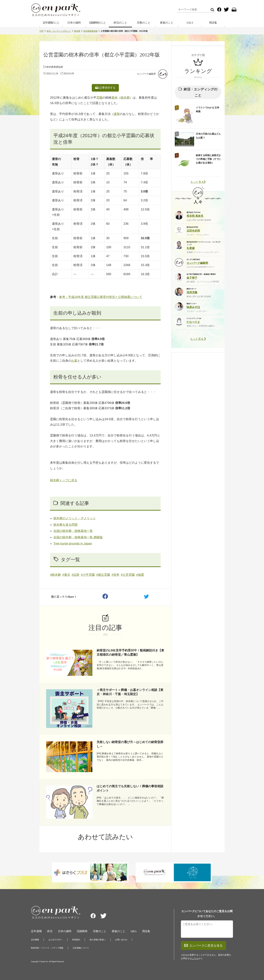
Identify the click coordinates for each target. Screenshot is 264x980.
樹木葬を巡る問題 (65, 525)
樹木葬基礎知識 (90, 31)
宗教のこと (144, 23)
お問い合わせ (121, 940)
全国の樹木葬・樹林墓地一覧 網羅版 (78, 537)
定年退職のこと (51, 23)
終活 (50, 931)
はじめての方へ (56, 940)
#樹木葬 (55, 575)
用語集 (213, 23)
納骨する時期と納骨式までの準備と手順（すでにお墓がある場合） (208, 159)
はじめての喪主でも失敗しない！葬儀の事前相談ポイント (130, 788)
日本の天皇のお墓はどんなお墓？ (208, 136)
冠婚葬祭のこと (97, 23)
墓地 (114, 98)
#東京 (66, 575)
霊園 (99, 98)
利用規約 (76, 940)
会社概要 (35, 940)
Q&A (134, 931)
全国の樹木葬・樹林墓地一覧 (73, 531)
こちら (195, 958)
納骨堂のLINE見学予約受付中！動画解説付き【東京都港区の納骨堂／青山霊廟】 (130, 653)
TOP (41, 31)
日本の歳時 (74, 23)
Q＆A (190, 23)
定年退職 (36, 931)
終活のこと (120, 23)
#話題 (76, 575)
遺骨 (117, 114)
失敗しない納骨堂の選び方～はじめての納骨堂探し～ (130, 744)
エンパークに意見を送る (203, 946)
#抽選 (140, 575)
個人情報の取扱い (98, 940)
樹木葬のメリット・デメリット (75, 518)
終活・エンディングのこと (59, 31)
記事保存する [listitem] (105, 88)
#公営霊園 (128, 575)
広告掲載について (81, 948)
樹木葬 (77, 31)
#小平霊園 (88, 575)
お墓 (74, 361)
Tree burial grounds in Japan (73, 544)
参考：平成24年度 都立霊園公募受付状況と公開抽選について (101, 297)
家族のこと (167, 23)
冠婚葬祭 (82, 931)
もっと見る (198, 182)
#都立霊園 (103, 575)
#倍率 (115, 575)
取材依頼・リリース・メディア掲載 (47, 948)
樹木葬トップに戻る (64, 480)
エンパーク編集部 (146, 74)
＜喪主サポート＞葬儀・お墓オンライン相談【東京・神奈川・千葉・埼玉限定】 (130, 692)
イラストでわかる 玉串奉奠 (207, 109)
